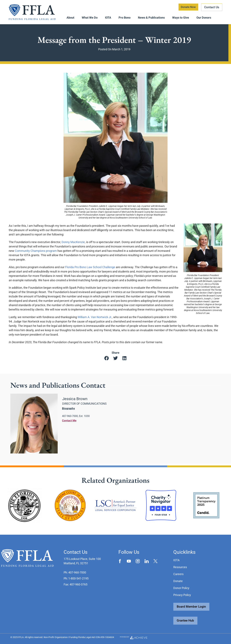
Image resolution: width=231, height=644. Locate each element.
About (70, 18)
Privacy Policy (182, 595)
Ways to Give (181, 18)
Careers (178, 574)
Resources (180, 567)
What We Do (90, 18)
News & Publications (151, 18)
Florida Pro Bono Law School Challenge (90, 269)
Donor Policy (181, 588)
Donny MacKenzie (73, 243)
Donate (178, 581)
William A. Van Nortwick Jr (94, 319)
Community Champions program (36, 252)
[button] (107, 360)
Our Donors (204, 18)
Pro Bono (125, 18)
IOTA (108, 18)
